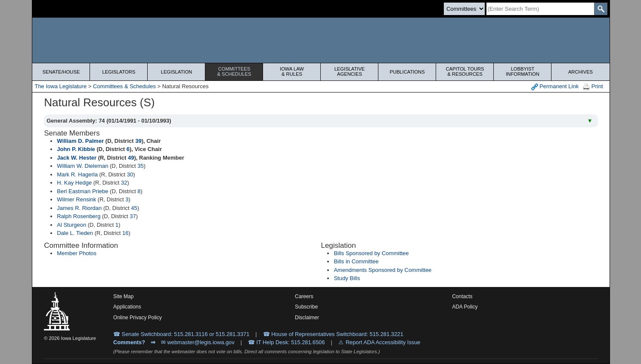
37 (133, 216)
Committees (234, 71)
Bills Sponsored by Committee (371, 253)
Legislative (349, 71)
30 (130, 174)
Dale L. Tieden (75, 233)
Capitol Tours (465, 71)
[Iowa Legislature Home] (321, 40)
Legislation (177, 72)
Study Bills (347, 278)
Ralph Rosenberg (79, 216)
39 (138, 141)
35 (140, 166)
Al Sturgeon (71, 225)
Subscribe (306, 307)
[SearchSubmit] (601, 9)
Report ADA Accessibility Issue (383, 342)
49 (131, 158)
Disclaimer (307, 318)
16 (125, 233)
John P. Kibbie (76, 149)
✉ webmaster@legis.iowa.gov (198, 342)
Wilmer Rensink (76, 199)
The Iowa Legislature (60, 86)
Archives (581, 72)
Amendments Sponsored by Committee (382, 270)
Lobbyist (522, 71)
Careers (304, 296)
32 (124, 183)
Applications (127, 307)
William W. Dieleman (82, 166)
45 (134, 208)
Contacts (462, 296)
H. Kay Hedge (74, 183)
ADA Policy (465, 307)
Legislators (119, 72)
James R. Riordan (79, 208)
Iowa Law (292, 71)
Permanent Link (555, 87)
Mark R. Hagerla (77, 174)
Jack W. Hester (77, 158)
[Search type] (464, 9)
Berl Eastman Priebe (82, 191)
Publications (407, 72)
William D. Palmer (80, 141)
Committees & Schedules (124, 86)
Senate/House (61, 72)
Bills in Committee (356, 261)
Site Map (123, 296)
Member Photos (77, 253)
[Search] (540, 9)
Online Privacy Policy (138, 318)
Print (593, 87)
